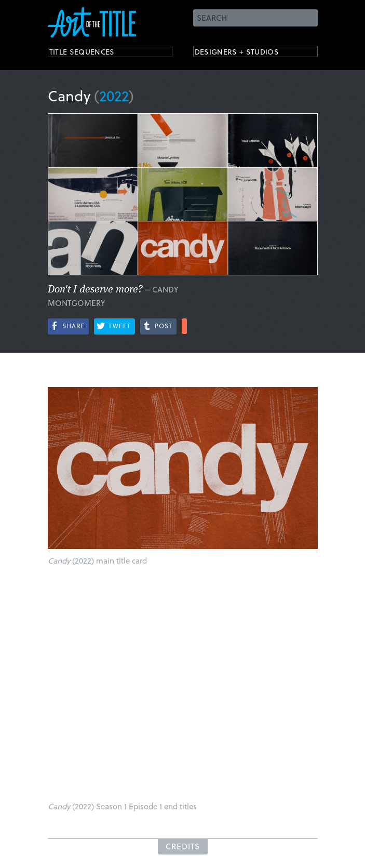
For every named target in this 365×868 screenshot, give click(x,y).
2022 (114, 95)
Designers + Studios (248, 53)
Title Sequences (91, 53)
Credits (183, 846)
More (184, 326)
